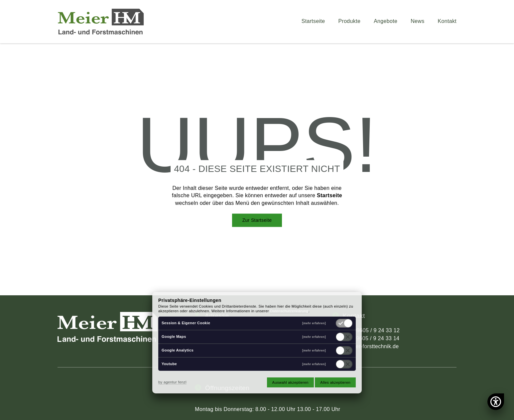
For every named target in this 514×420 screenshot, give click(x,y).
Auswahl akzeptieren (290, 382)
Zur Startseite (257, 220)
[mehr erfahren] (314, 323)
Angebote (385, 21)
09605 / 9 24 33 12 (377, 330)
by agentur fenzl (172, 382)
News (417, 21)
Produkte (350, 21)
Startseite (313, 21)
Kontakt (447, 21)
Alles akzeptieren (335, 382)
